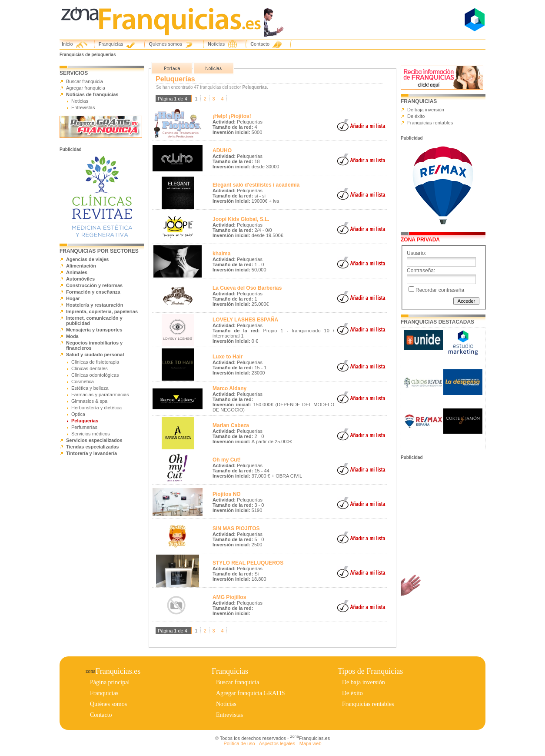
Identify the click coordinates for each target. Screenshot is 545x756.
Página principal (110, 682)
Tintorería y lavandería (91, 453)
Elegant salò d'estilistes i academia (256, 185)
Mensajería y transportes (94, 330)
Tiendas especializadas (92, 447)
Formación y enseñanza (93, 292)
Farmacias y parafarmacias (100, 395)
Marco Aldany (229, 388)
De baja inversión (426, 110)
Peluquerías (85, 421)
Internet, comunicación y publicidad (94, 321)
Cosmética (83, 381)
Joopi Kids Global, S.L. (241, 219)
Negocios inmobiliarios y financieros (94, 345)
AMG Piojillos (229, 597)
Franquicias (111, 44)
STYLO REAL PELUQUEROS (248, 563)
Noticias (216, 44)
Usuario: (417, 253)
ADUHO (222, 151)
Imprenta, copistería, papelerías (102, 311)
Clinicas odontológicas (95, 375)
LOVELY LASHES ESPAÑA (245, 320)
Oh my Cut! (227, 460)
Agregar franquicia (86, 88)
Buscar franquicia (85, 81)
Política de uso (239, 743)
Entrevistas (83, 107)
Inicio (67, 44)
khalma (221, 254)
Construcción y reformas (94, 285)
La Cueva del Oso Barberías (247, 288)
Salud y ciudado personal (95, 355)
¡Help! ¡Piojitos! (232, 116)
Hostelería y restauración (95, 305)
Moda (72, 336)
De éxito (416, 116)
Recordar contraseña (440, 290)
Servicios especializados (94, 440)
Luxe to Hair (228, 357)
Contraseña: (421, 271)
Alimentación (81, 266)
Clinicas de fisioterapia (95, 362)
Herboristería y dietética (96, 408)
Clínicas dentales (90, 368)
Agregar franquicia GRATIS (251, 693)
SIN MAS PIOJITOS (236, 529)
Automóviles (80, 279)
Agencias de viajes (87, 259)
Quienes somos (166, 44)
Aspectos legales (277, 743)
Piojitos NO (227, 494)
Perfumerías (84, 427)
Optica (78, 414)
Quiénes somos (108, 704)
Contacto (260, 44)
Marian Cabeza (231, 425)
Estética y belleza (90, 388)
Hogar (73, 298)
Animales (77, 272)
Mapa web (311, 743)
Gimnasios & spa (89, 401)
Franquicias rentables (430, 123)
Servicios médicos (91, 434)
